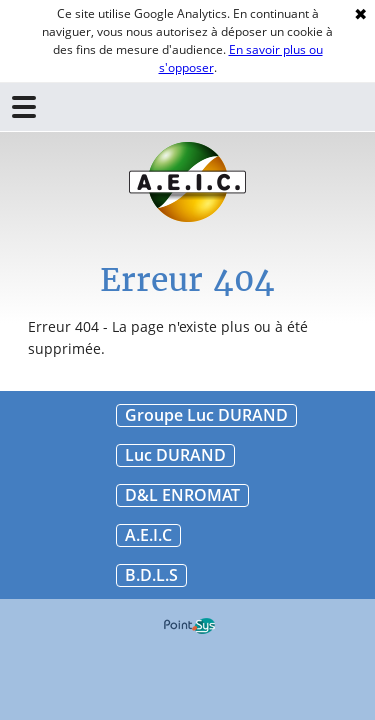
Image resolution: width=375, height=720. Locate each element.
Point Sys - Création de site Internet (189, 626)
